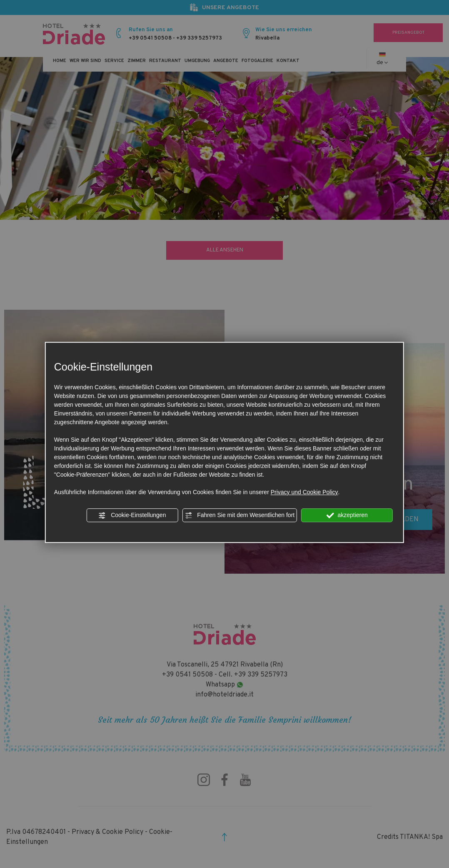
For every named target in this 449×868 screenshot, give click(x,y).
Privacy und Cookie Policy (304, 492)
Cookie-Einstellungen (132, 515)
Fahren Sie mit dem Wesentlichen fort (239, 515)
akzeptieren (347, 515)
